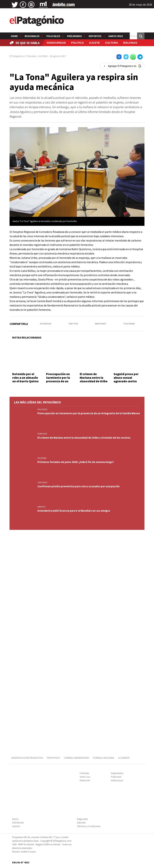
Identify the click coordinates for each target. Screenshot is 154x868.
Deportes (95, 36)
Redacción (85, 780)
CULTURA (112, 43)
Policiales (53, 36)
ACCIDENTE (124, 758)
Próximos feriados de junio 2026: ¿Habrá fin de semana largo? (76, 462)
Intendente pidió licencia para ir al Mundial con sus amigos (74, 511)
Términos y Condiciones (89, 826)
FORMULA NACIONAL (104, 758)
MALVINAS (130, 43)
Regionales (32, 36)
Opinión (16, 826)
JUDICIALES (42, 482)
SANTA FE (41, 507)
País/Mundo (74, 36)
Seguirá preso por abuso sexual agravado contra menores (126, 380)
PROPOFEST (54, 758)
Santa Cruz (116, 36)
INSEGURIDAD (56, 43)
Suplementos (117, 773)
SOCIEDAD (42, 458)
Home (14, 36)
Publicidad (116, 777)
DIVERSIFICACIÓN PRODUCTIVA (27, 758)
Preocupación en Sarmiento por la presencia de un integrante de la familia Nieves (58, 381)
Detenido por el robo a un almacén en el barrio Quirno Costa (25, 380)
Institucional (117, 780)
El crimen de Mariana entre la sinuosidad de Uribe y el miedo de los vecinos (94, 381)
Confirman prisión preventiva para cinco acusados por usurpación (79, 486)
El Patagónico (17, 56)
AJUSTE (94, 43)
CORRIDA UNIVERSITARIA (77, 758)
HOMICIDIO (42, 434)
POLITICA (77, 43)
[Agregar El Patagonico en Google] (122, 66)
